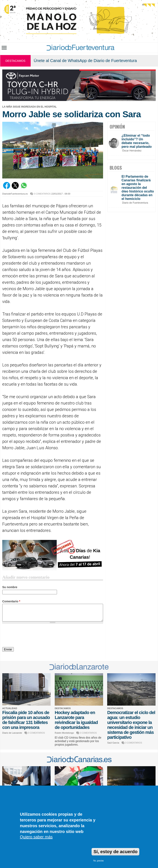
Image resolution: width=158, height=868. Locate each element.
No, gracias (98, 861)
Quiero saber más (36, 837)
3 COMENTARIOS (134, 743)
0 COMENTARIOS (42, 194)
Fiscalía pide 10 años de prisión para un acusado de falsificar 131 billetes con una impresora (26, 720)
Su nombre (10, 587)
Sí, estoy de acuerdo (115, 852)
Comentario (11, 601)
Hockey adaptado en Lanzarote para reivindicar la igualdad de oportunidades (76, 720)
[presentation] (34, 636)
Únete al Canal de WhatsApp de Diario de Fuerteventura (85, 61)
